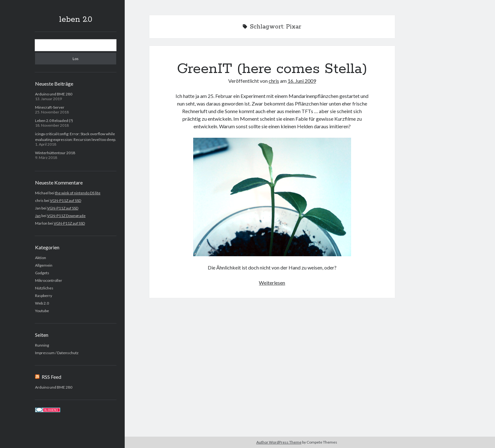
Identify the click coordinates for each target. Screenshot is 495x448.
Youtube (42, 311)
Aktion (41, 258)
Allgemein (44, 265)
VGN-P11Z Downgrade (66, 216)
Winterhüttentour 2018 (55, 153)
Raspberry (44, 296)
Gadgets (42, 273)
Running (42, 345)
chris (274, 81)
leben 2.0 (76, 20)
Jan (38, 216)
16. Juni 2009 (302, 81)
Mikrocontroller (49, 280)
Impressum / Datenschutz (57, 353)
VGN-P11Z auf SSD (66, 200)
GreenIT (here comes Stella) (272, 69)
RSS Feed (51, 377)
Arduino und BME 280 (54, 94)
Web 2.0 (42, 303)
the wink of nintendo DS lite (78, 193)
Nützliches (44, 288)
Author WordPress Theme (279, 442)
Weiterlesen (272, 283)
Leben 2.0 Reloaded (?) (54, 121)
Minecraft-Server (50, 107)
